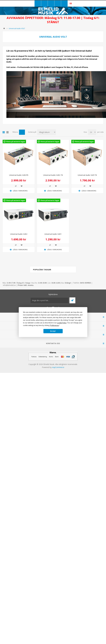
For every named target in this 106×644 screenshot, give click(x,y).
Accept (53, 331)
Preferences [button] (55, 325)
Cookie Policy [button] (62, 323)
